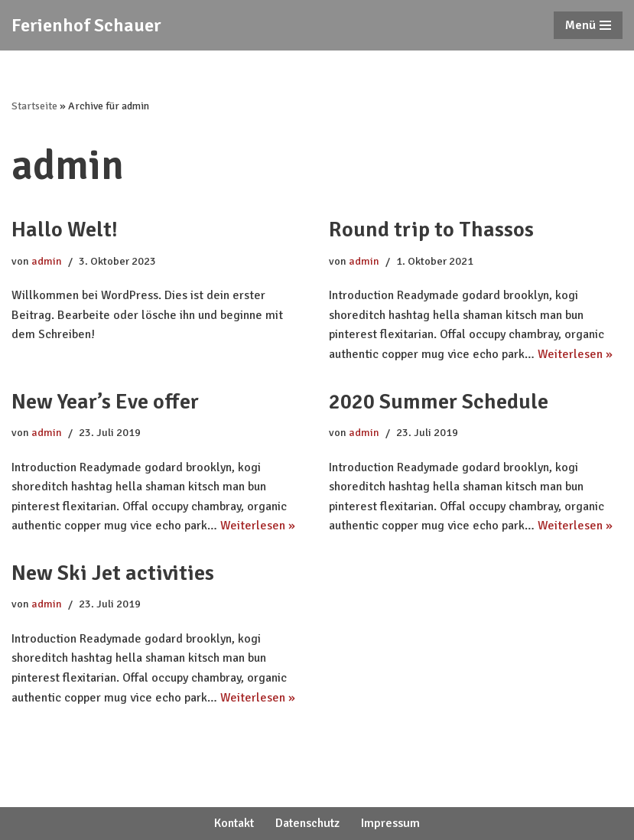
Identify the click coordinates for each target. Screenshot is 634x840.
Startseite (34, 106)
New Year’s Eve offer (105, 402)
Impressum (390, 823)
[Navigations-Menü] (588, 25)
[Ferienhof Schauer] (86, 25)
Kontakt (234, 823)
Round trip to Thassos (431, 230)
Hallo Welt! (65, 230)
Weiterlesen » (575, 354)
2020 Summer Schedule (439, 402)
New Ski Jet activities (113, 573)
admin (47, 261)
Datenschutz (307, 823)
